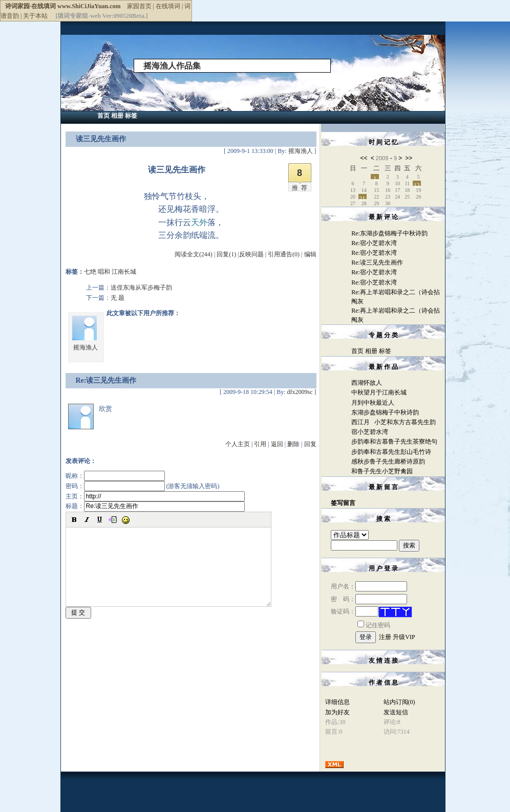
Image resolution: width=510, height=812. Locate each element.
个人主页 (238, 444)
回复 (310, 444)
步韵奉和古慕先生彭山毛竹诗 (391, 452)
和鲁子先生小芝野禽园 (382, 471)
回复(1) (226, 254)
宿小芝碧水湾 (370, 432)
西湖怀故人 (367, 383)
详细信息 (337, 702)
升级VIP (404, 637)
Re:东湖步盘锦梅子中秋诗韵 (389, 233)
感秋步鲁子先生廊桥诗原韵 (388, 462)
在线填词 (168, 6)
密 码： (369, 599)
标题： (155, 506)
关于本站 (35, 16)
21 (363, 197)
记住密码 (374, 625)
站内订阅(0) (399, 702)
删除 (293, 444)
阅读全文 (194, 254)
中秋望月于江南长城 (379, 392)
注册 (385, 637)
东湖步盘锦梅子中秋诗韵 (385, 412)
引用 (260, 444)
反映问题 (251, 254)
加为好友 (337, 712)
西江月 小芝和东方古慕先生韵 (394, 422)
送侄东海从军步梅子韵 (141, 288)
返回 (277, 444)
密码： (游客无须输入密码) (143, 486)
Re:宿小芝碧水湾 (374, 243)
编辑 (310, 254)
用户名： (369, 586)
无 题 (118, 298)
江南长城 (124, 272)
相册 (117, 116)
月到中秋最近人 (373, 403)
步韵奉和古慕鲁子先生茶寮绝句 (394, 442)
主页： (155, 496)
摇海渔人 (86, 347)
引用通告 (284, 254)
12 (417, 184)
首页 (103, 116)
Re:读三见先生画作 (377, 262)
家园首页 (139, 6)
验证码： (355, 611)
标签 (131, 116)
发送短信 (396, 712)
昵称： (115, 476)
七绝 (90, 272)
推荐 (301, 188)
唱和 (104, 272)
